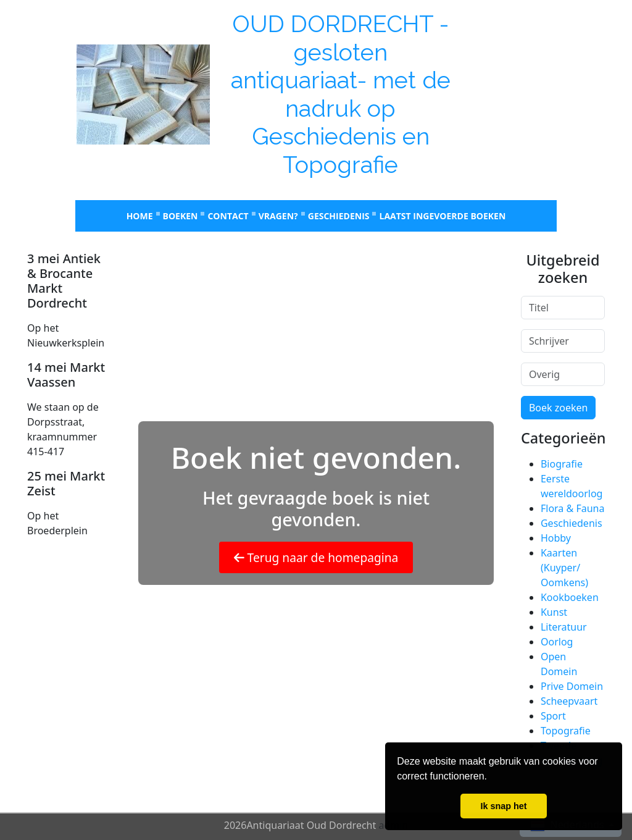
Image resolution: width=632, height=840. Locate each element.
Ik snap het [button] (503, 806)
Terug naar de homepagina (316, 557)
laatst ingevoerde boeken (442, 216)
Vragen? (278, 216)
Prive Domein (572, 686)
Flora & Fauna (572, 508)
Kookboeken (570, 597)
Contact (228, 216)
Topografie (566, 731)
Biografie (562, 464)
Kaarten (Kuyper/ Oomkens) (564, 568)
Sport (553, 716)
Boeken (181, 216)
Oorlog (557, 642)
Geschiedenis (339, 216)
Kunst (554, 612)
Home (140, 216)
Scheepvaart (569, 701)
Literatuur (564, 627)
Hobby (556, 538)
